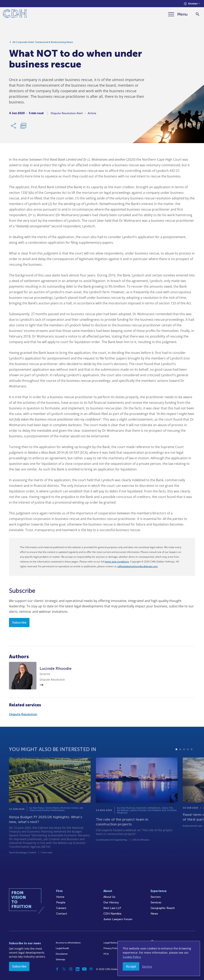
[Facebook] (57, 969)
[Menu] (178, 14)
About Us (109, 897)
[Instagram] (71, 969)
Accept (131, 966)
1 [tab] (176, 763)
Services (156, 902)
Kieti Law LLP (112, 908)
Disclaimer (62, 954)
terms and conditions (117, 562)
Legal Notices (111, 943)
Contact (62, 914)
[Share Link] (14, 127)
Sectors (156, 897)
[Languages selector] (192, 4)
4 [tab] (188, 763)
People (61, 902)
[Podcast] (91, 969)
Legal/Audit (62, 948)
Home (60, 897)
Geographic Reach (163, 908)
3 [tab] (184, 763)
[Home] (15, 14)
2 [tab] (180, 763)
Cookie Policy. (132, 957)
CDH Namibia (112, 914)
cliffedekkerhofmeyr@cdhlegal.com (137, 566)
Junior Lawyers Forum (118, 919)
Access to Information (68, 943)
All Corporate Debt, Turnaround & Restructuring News (43, 44)
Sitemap (60, 959)
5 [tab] (192, 763)
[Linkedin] (77, 969)
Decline (147, 967)
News (154, 914)
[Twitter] (64, 969)
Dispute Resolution (23, 714)
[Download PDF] (23, 127)
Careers (61, 908)
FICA (106, 954)
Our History (111, 902)
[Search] (198, 14)
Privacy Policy (111, 948)
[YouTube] (84, 969)
